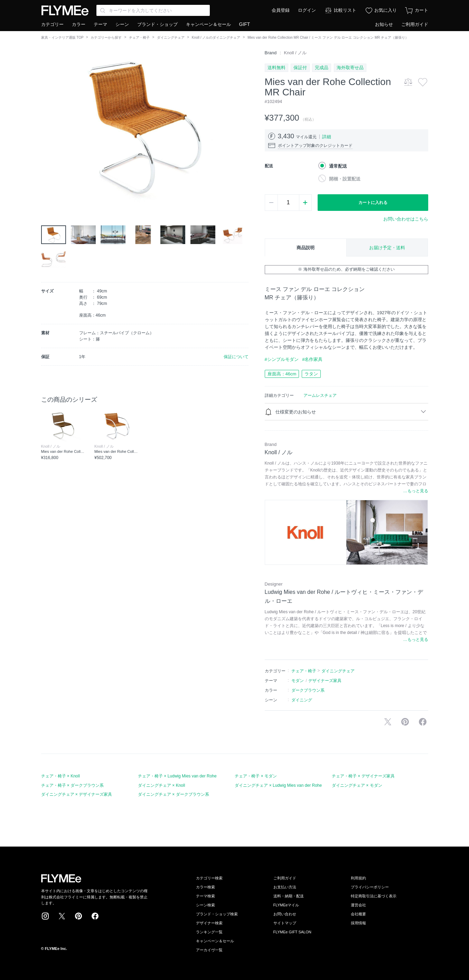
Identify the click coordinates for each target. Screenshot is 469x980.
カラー (79, 24)
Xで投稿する (388, 722)
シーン (122, 24)
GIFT (245, 24)
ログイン (307, 10)
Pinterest (78, 916)
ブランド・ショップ (157, 24)
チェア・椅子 (139, 38)
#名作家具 (312, 359)
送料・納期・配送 (289, 896)
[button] (47, 128)
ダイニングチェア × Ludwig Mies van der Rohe (278, 785)
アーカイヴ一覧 (209, 950)
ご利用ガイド (415, 24)
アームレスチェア (320, 395)
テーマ (100, 24)
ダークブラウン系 (308, 690)
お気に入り (386, 10)
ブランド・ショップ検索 (217, 914)
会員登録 (281, 10)
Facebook (95, 916)
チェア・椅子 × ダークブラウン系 (73, 785)
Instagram (45, 916)
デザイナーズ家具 (325, 681)
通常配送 (338, 166)
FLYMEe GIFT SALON (292, 932)
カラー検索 (205, 887)
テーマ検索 (205, 896)
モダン (298, 681)
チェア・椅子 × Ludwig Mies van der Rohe (177, 776)
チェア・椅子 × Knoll (60, 776)
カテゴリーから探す (106, 38)
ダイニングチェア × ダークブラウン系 (173, 794)
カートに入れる (373, 203)
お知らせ (384, 24)
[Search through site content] (153, 10)
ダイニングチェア (171, 38)
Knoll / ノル (296, 53)
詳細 (327, 137)
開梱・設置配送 (345, 179)
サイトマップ (285, 923)
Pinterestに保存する (405, 722)
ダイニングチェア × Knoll (161, 785)
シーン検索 (205, 905)
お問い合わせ (285, 914)
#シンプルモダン (282, 359)
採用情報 (358, 923)
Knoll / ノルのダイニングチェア (216, 38)
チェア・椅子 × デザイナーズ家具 (363, 776)
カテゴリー (52, 24)
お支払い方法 (285, 887)
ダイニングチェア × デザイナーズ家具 (77, 794)
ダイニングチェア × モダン (357, 785)
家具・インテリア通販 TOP (62, 38)
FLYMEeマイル (286, 905)
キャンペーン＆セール (208, 24)
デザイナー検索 (209, 923)
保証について (236, 357)
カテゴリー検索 (209, 878)
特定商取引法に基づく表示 (374, 896)
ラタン (311, 374)
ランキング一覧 (209, 932)
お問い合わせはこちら (406, 219)
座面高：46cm (282, 374)
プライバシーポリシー (370, 887)
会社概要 (358, 914)
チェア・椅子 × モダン (256, 776)
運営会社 (358, 905)
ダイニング (302, 700)
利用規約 (358, 878)
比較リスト (345, 10)
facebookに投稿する (423, 722)
